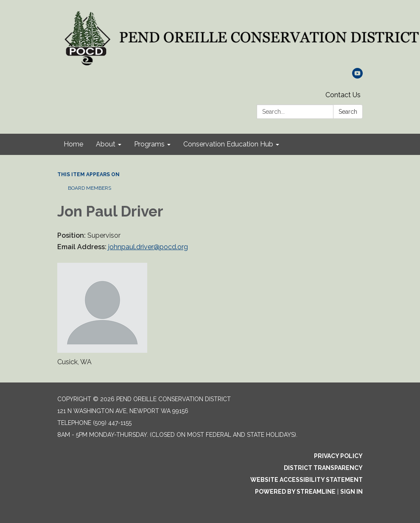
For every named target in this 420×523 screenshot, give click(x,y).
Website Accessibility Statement (307, 480)
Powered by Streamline (295, 492)
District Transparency (323, 468)
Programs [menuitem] (149, 144)
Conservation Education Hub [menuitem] (228, 144)
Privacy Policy (338, 456)
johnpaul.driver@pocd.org (148, 247)
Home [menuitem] (73, 144)
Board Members (90, 188)
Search (348, 112)
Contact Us (343, 95)
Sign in (351, 492)
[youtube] (357, 76)
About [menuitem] (106, 144)
